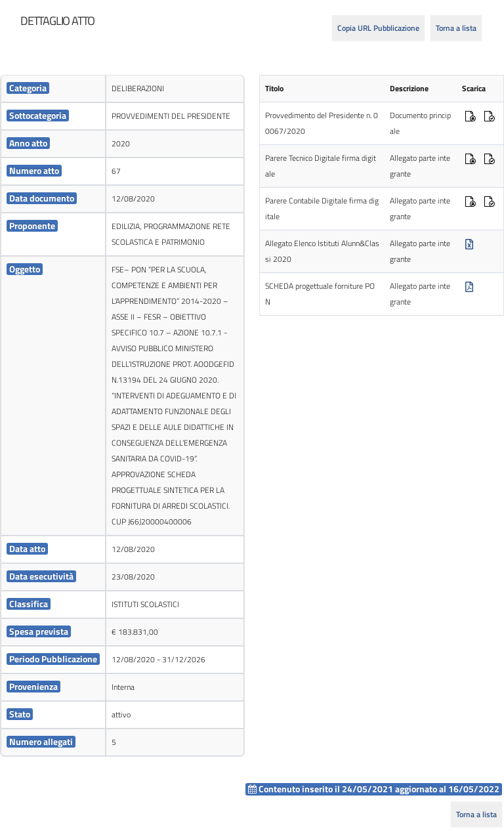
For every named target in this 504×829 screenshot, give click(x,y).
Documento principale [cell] (420, 123)
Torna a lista (456, 28)
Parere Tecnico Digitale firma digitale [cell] (321, 166)
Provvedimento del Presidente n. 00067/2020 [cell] (322, 123)
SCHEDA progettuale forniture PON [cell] (320, 294)
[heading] (57, 21)
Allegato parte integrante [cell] (420, 166)
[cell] (53, 89)
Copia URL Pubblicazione (378, 28)
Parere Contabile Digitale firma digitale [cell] (322, 208)
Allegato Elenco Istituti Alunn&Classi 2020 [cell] (322, 251)
